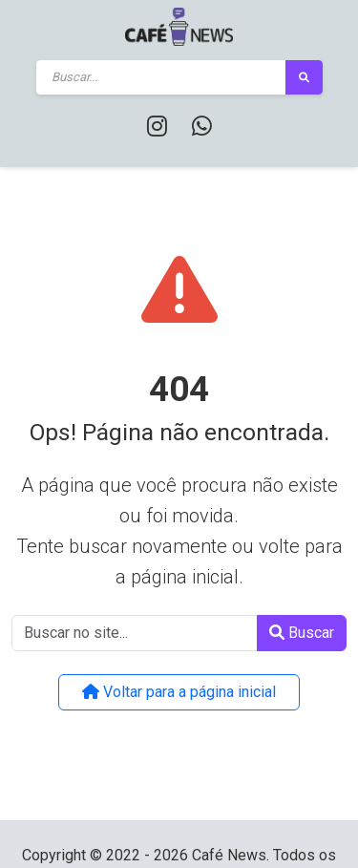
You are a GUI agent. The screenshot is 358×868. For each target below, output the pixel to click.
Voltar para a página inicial (179, 692)
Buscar (302, 633)
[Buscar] (161, 77)
